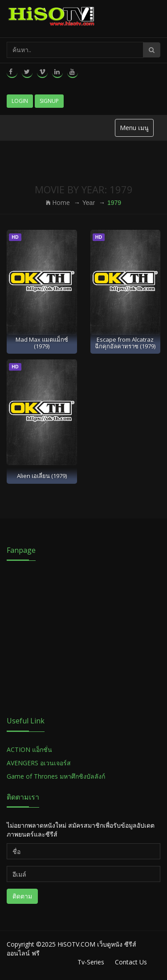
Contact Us (131, 962)
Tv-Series (91, 962)
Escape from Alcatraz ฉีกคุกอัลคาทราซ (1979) (125, 343)
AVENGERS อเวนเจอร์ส (39, 763)
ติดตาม (22, 896)
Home (58, 202)
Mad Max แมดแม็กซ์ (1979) (42, 343)
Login (20, 101)
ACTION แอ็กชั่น (29, 749)
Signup (49, 101)
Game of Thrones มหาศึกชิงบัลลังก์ (57, 776)
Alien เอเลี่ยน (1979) (42, 476)
